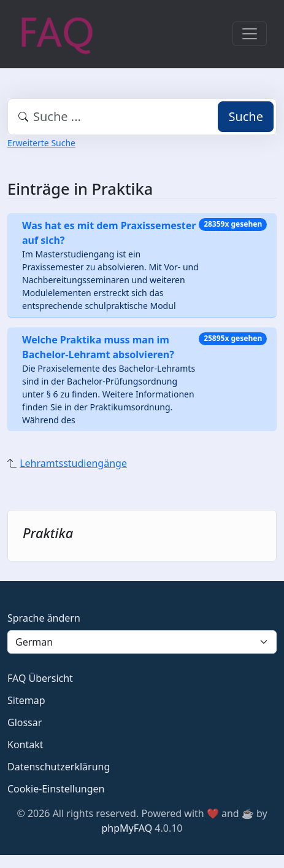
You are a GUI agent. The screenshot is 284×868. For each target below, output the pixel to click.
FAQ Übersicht (40, 678)
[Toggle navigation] (250, 34)
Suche (246, 116)
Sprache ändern (44, 618)
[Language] (142, 642)
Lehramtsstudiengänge (73, 463)
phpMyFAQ (127, 828)
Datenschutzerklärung (59, 767)
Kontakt (25, 745)
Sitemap (26, 700)
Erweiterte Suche (41, 143)
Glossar (25, 722)
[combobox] (142, 117)
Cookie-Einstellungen (56, 789)
